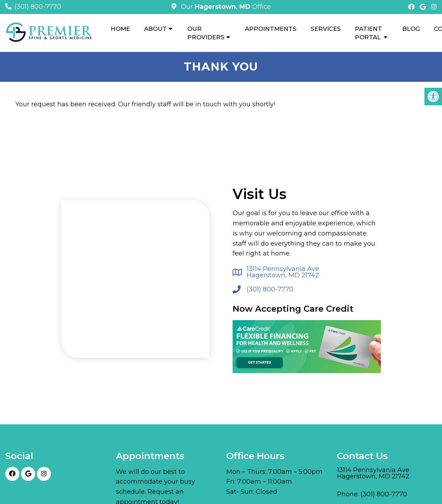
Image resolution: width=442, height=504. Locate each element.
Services (326, 29)
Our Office (225, 7)
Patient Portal (368, 33)
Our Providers (206, 33)
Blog (411, 29)
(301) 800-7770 (38, 7)
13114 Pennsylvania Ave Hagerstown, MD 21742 (283, 272)
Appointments (271, 29)
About (155, 29)
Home (120, 29)
